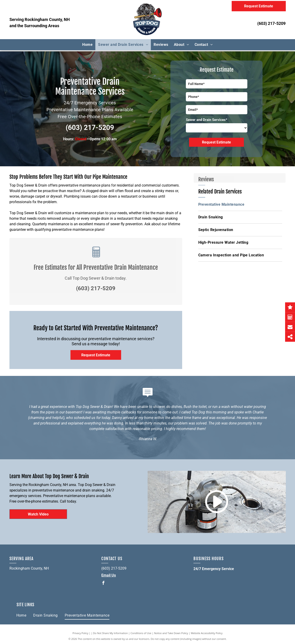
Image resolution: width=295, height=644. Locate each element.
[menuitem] (87, 45)
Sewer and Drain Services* (207, 120)
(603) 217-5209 (271, 23)
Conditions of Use (141, 633)
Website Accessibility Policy (207, 633)
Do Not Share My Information (110, 633)
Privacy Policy (80, 633)
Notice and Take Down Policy (171, 633)
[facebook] (103, 584)
